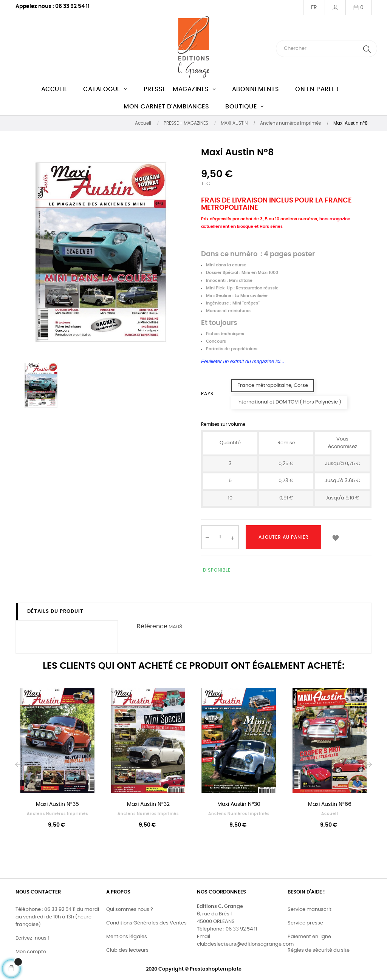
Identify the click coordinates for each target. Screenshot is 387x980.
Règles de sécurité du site (319, 950)
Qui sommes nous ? (130, 910)
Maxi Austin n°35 (57, 804)
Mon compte (31, 952)
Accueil (330, 814)
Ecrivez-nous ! (32, 938)
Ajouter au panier (284, 537)
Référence (152, 626)
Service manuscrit (310, 910)
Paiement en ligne (309, 937)
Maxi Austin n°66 (330, 804)
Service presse (305, 923)
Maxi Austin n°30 (239, 804)
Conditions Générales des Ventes (146, 923)
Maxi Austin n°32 (148, 804)
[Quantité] (220, 537)
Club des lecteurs (127, 950)
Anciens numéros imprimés (57, 814)
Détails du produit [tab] (55, 611)
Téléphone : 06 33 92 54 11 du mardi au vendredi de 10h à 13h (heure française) (57, 917)
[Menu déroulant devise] (314, 8)
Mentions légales (127, 937)
